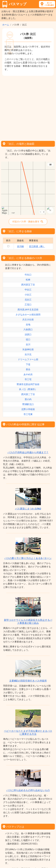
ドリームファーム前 (28, 359)
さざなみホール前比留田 (28, 315)
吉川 (28, 344)
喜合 (28, 369)
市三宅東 (28, 414)
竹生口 (28, 275)
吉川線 (20, 246)
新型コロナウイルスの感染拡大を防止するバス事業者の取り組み (28, 621)
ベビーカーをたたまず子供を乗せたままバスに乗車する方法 (28, 732)
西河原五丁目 (28, 285)
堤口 (28, 339)
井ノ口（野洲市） (28, 389)
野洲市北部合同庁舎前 (28, 384)
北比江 (28, 300)
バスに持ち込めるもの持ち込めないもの (28, 790)
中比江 (28, 290)
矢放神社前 (28, 349)
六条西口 (28, 330)
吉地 (28, 325)
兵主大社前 (28, 320)
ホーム (6, 25)
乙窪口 (28, 305)
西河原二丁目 (28, 394)
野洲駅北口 (28, 404)
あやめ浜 (28, 374)
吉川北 (28, 354)
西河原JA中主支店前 (28, 310)
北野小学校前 (28, 409)
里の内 (28, 399)
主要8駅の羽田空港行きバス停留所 (28, 681)
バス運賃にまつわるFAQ (28, 509)
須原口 (28, 335)
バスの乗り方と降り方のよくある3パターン (28, 558)
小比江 (28, 295)
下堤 (28, 364)
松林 (28, 280)
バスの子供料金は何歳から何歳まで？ (28, 452)
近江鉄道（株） (37, 246)
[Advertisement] (28, 107)
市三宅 (28, 379)
